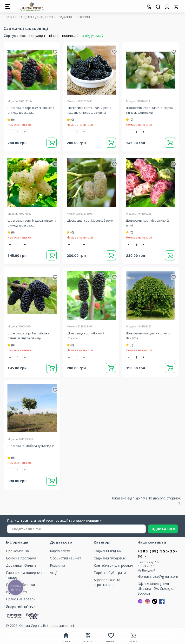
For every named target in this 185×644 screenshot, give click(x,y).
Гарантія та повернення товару (26, 575)
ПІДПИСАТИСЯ (163, 529)
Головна (11, 17)
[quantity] (18, 132)
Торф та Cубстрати (110, 573)
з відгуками (93, 36)
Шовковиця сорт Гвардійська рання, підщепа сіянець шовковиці (28, 338)
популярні (37, 36)
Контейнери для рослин (113, 565)
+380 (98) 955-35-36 (157, 554)
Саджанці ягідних (108, 551)
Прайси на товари (21, 599)
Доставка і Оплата (21, 565)
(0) (11, 120)
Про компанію (17, 551)
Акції (54, 573)
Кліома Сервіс (30, 626)
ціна (54, 36)
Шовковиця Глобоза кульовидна (31, 446)
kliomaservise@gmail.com (158, 576)
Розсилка (57, 565)
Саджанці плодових (37, 17)
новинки (70, 36)
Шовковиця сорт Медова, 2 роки (90, 221)
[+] (25, 132)
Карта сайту (60, 551)
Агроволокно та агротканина (107, 582)
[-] (10, 132)
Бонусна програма (21, 558)
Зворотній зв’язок (21, 606)
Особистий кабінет (66, 558)
